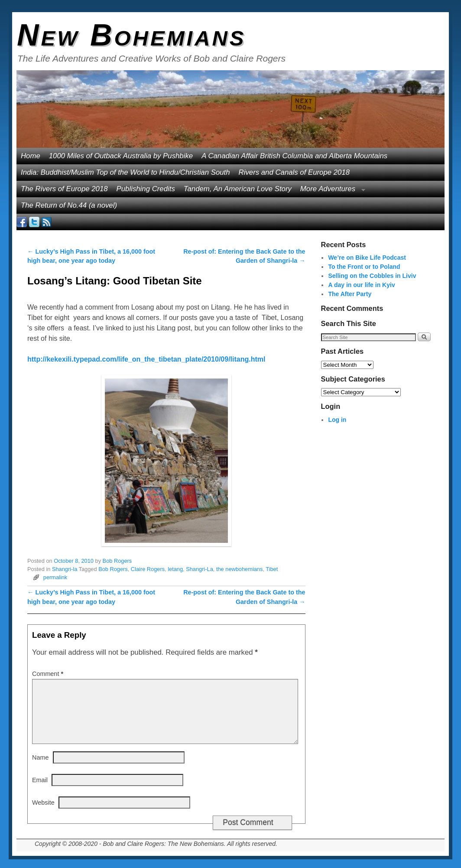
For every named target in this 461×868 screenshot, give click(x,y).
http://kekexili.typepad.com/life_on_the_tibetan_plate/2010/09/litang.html (146, 359)
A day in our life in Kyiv (361, 285)
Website (43, 803)
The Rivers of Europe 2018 (64, 189)
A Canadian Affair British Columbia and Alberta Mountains (294, 156)
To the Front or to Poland (364, 267)
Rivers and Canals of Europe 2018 (294, 172)
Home (31, 156)
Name (40, 757)
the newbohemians (239, 569)
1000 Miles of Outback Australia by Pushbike (121, 156)
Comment (49, 674)
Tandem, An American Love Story (238, 189)
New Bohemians (131, 35)
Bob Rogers (117, 561)
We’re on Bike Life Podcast (367, 258)
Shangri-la (65, 569)
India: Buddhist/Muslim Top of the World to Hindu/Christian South (125, 172)
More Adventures (331, 191)
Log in (337, 420)
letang (175, 569)
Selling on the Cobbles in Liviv (372, 276)
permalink (55, 577)
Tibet (272, 569)
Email (40, 780)
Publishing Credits (146, 189)
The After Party (350, 294)
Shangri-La (200, 569)
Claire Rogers (148, 569)
